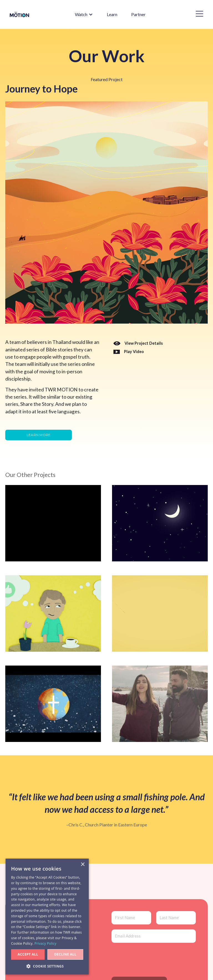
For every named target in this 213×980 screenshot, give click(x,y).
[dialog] (47, 917)
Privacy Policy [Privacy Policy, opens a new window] (45, 943)
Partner (138, 14)
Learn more (39, 435)
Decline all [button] (65, 954)
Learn (112, 14)
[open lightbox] (129, 352)
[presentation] (154, 959)
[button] (81, 14)
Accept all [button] (28, 954)
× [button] (83, 865)
